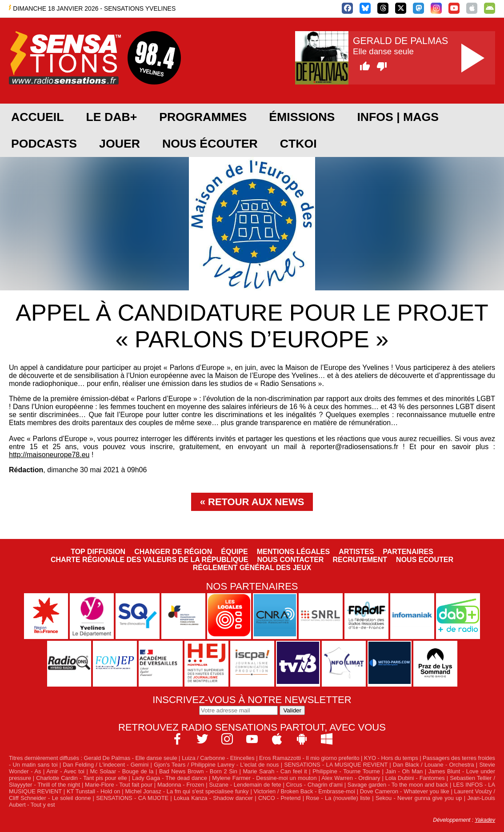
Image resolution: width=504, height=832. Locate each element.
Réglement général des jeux (252, 568)
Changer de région (173, 552)
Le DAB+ (111, 117)
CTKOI (298, 144)
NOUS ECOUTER (425, 560)
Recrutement (360, 560)
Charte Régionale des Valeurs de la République (149, 560)
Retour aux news (256, 502)
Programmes (203, 117)
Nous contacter (290, 560)
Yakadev (485, 820)
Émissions (302, 117)
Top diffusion (98, 552)
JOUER (120, 144)
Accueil (37, 117)
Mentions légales (293, 552)
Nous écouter (210, 144)
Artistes (356, 552)
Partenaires (408, 552)
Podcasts (44, 144)
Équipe (234, 552)
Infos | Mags (398, 117)
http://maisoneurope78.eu (49, 455)
